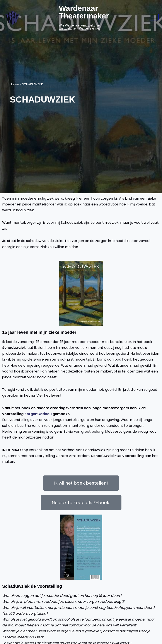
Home (14, 84)
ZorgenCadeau (38, 414)
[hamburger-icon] (154, 17)
